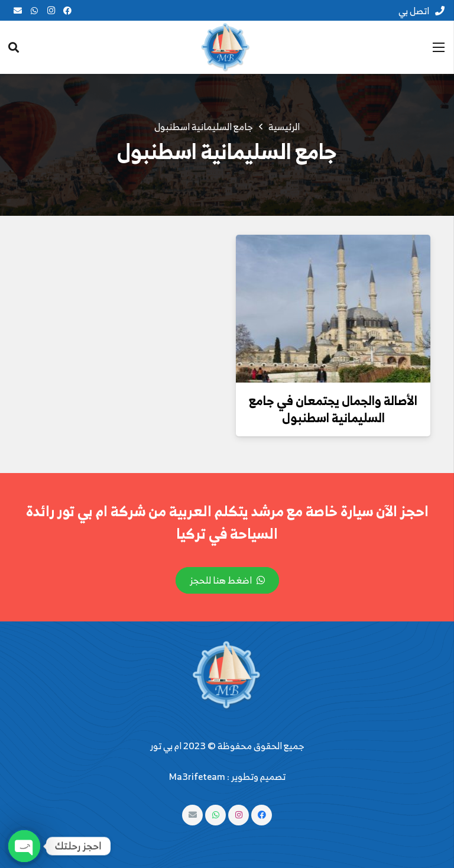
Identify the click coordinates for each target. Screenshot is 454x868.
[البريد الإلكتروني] (18, 11)
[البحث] (14, 48)
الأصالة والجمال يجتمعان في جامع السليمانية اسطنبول (333, 409)
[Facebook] (67, 11)
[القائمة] (439, 47)
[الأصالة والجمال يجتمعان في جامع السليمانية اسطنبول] (333, 309)
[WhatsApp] (34, 11)
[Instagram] (51, 11)
